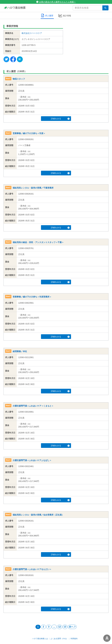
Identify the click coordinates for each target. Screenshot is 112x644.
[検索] (105, 8)
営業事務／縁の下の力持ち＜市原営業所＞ (32, 297)
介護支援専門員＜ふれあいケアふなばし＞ (32, 460)
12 (60, 627)
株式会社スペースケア (32, 33)
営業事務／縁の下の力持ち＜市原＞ (29, 133)
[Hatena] (20, 59)
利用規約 (74, 639)
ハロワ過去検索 (15, 8)
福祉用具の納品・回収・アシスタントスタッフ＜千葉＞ (38, 242)
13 (65, 627)
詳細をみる (60, 119)
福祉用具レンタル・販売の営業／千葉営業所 (33, 188)
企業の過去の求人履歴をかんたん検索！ (56, 2)
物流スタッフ (19, 79)
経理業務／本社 (20, 351)
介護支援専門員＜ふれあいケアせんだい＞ (32, 569)
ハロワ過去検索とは (40, 639)
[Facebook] (13, 59)
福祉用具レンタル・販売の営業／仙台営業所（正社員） (38, 515)
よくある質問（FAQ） (59, 639)
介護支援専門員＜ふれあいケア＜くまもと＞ (33, 406)
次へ (72, 627)
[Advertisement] (88, 42)
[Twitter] (6, 59)
